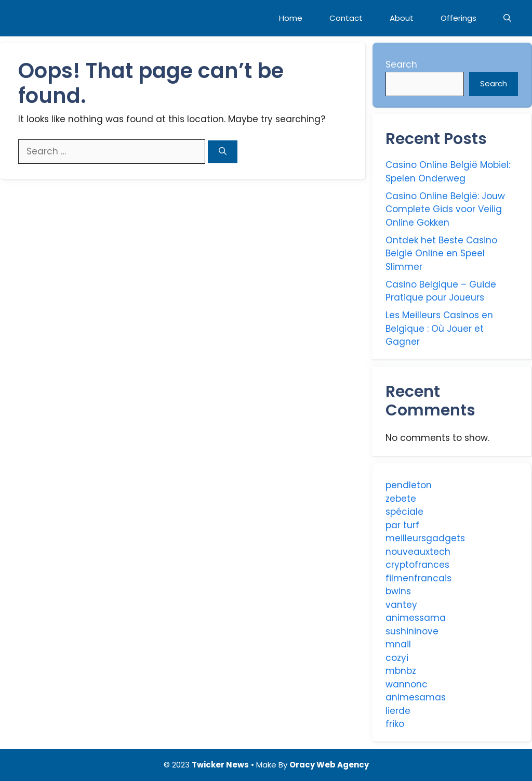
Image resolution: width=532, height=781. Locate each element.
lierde (398, 711)
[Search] (223, 152)
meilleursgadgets (425, 538)
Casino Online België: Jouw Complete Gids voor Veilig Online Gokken (445, 209)
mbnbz (401, 671)
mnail (398, 644)
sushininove (412, 631)
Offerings (458, 18)
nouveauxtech (418, 552)
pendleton (409, 485)
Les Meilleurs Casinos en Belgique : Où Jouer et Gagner (439, 328)
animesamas (416, 697)
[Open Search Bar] (507, 18)
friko (395, 724)
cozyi (397, 658)
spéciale (404, 512)
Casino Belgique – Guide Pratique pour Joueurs (441, 291)
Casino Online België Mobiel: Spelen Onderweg (448, 172)
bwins (398, 591)
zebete (401, 499)
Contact (346, 18)
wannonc (407, 684)
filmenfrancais (418, 578)
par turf (402, 525)
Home (291, 18)
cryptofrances (417, 565)
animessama (416, 618)
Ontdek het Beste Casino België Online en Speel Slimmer (441, 253)
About (402, 18)
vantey (401, 605)
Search (401, 64)
